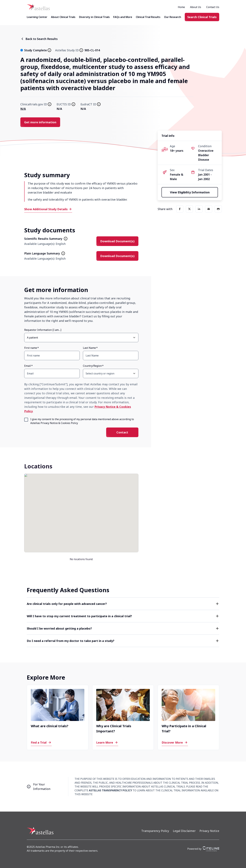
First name (31, 348)
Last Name (89, 348)
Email (28, 366)
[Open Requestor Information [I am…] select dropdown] (134, 338)
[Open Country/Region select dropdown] (134, 373)
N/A (23, 109)
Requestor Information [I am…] (43, 330)
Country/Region (92, 366)
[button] (123, 604)
